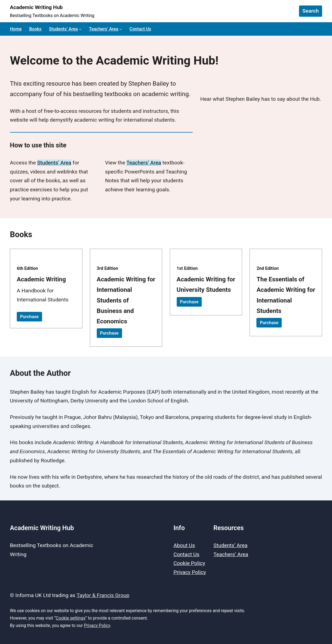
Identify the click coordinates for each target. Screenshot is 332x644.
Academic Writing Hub (36, 7)
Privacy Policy (97, 625)
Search (311, 11)
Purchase (29, 317)
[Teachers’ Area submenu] (121, 29)
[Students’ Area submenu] (80, 29)
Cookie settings (71, 618)
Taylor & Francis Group (103, 595)
